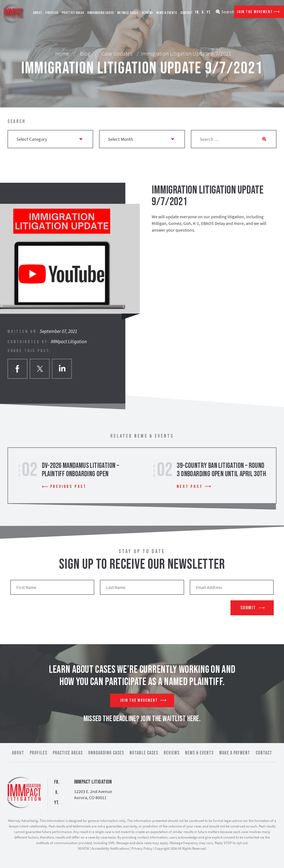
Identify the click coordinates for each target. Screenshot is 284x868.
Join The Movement (255, 12)
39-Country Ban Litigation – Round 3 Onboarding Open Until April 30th (221, 470)
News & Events (167, 13)
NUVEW (83, 848)
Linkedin (62, 369)
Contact (187, 13)
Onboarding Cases (101, 13)
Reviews (147, 13)
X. (203, 12)
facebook (17, 369)
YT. (209, 12)
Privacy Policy (142, 848)
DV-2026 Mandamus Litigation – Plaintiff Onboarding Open (81, 470)
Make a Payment (235, 753)
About (38, 13)
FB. (197, 12)
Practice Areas (73, 13)
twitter (40, 369)
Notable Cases (128, 13)
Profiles (52, 13)
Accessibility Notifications (110, 848)
